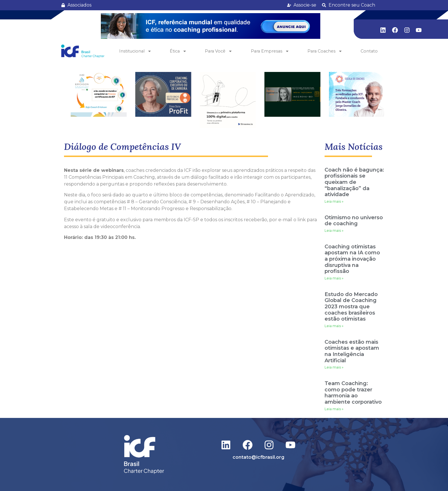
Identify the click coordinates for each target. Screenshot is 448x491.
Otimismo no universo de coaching (354, 221)
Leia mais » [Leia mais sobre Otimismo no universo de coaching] (334, 231)
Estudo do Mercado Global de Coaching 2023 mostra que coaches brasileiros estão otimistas (351, 307)
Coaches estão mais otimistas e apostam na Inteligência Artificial (352, 351)
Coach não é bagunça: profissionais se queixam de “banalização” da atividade (354, 182)
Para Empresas (270, 51)
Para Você (219, 51)
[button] (211, 26)
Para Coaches (325, 51)
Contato (369, 51)
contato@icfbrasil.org (258, 457)
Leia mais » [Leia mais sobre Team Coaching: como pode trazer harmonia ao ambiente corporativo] (334, 409)
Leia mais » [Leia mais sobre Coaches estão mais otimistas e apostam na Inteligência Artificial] (334, 367)
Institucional (135, 51)
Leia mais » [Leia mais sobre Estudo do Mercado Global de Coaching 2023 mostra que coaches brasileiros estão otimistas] (334, 326)
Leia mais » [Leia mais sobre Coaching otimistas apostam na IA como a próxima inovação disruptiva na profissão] (334, 278)
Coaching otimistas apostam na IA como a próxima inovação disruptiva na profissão (352, 259)
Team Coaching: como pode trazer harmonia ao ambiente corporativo (353, 393)
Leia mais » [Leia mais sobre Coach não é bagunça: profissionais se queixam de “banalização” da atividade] (334, 201)
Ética (178, 51)
